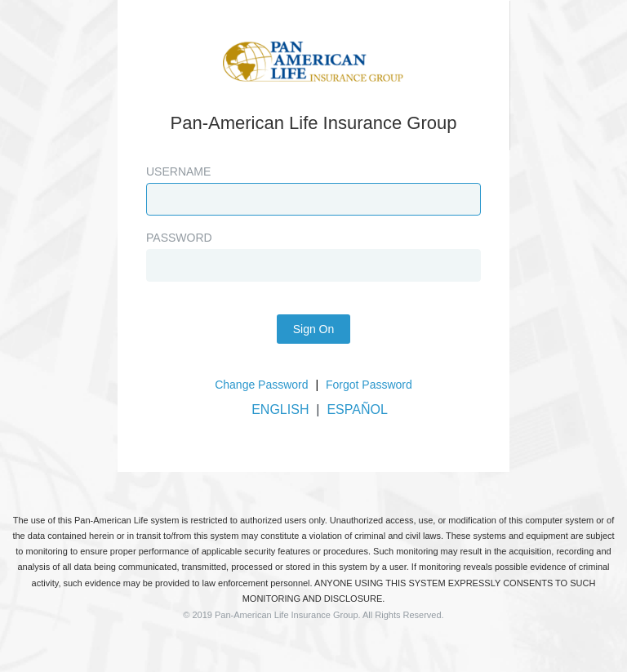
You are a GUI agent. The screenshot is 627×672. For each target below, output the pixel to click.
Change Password (261, 385)
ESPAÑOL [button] (357, 409)
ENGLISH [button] (280, 409)
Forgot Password (369, 385)
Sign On (314, 329)
